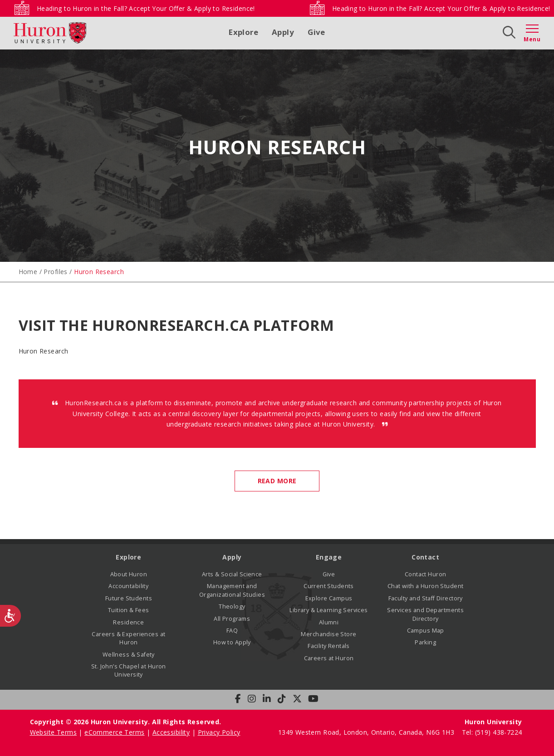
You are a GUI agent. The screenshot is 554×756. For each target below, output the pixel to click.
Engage (329, 557)
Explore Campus (329, 598)
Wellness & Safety (129, 655)
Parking (425, 642)
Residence (128, 622)
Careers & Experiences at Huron (128, 638)
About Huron (129, 574)
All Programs (232, 619)
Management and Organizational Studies (232, 590)
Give (316, 32)
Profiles (55, 272)
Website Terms (53, 732)
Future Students (129, 598)
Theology (232, 606)
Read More (277, 481)
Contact (425, 557)
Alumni (329, 622)
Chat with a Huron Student (426, 586)
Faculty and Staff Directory (426, 598)
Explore (243, 32)
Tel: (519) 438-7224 (492, 732)
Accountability (128, 586)
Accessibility (171, 732)
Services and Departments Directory (425, 614)
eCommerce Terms (114, 732)
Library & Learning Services (328, 610)
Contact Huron (425, 574)
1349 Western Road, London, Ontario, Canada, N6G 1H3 (367, 732)
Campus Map (426, 631)
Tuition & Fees (129, 610)
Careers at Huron (329, 658)
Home (28, 272)
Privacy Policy (219, 732)
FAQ (232, 631)
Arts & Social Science (232, 574)
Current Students (329, 586)
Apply (283, 32)
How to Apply (232, 642)
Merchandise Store (328, 634)
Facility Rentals (329, 646)
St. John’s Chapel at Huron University (129, 670)
